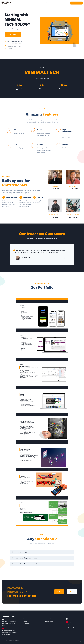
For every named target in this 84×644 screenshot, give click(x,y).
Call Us (59, 592)
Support (25, 621)
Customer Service (71, 628)
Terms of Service (49, 621)
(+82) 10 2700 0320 (72, 619)
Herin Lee (69, 625)
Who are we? (27, 624)
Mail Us (72, 592)
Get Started (13, 34)
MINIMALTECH (76, 3)
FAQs (25, 619)
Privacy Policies (49, 619)
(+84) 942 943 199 (72, 622)
